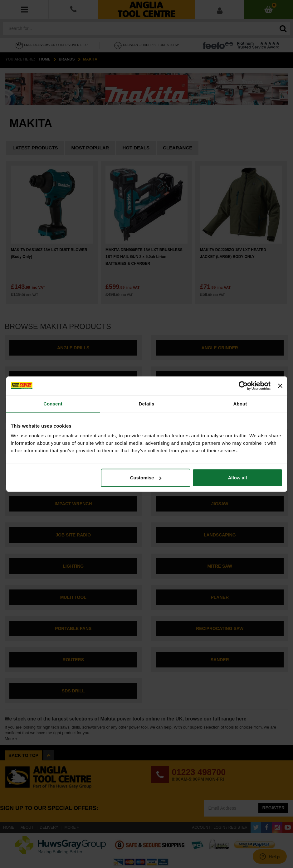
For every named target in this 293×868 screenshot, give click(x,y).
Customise (146, 478)
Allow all (238, 478)
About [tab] (240, 403)
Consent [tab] (53, 403)
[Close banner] (280, 386)
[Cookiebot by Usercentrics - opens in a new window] (243, 386)
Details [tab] (147, 403)
